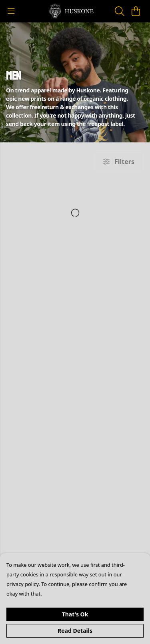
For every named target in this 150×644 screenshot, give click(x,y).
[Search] (120, 11)
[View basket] (136, 11)
